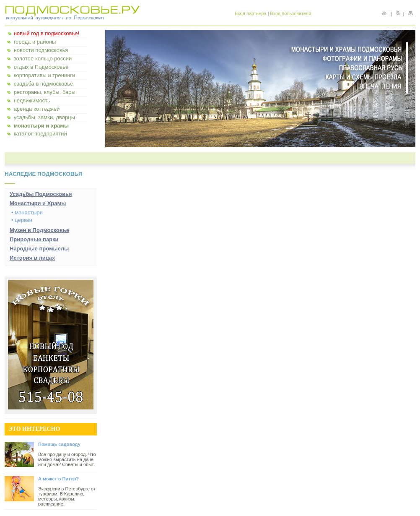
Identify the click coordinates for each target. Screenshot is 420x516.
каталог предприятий (40, 134)
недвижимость (32, 100)
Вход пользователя (290, 13)
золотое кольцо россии (43, 59)
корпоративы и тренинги (45, 75)
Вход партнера (250, 13)
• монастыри (27, 212)
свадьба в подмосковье (44, 84)
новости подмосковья (41, 50)
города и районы (35, 42)
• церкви (22, 220)
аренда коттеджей (37, 109)
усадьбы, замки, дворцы (44, 117)
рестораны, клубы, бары (45, 92)
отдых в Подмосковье (41, 67)
